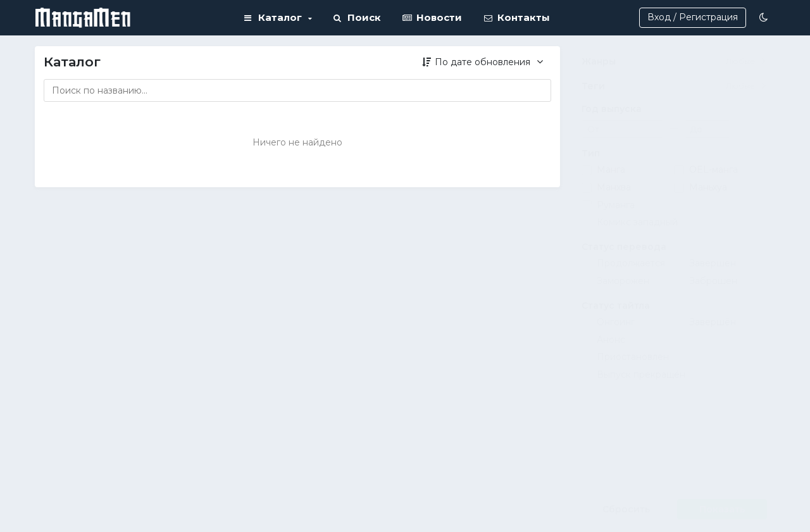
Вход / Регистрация (693, 17)
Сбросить (626, 509)
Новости (432, 17)
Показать (722, 509)
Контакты (517, 17)
